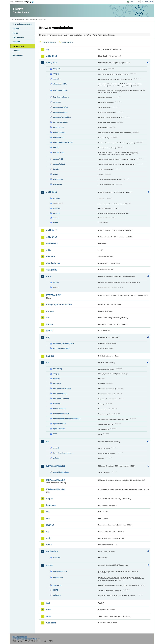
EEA (23, 2)
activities (57, 198)
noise (49, 545)
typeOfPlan (58, 184)
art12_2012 (52, 56)
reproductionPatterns (61, 413)
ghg (48, 337)
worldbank (51, 623)
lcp (48, 532)
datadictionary (53, 263)
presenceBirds (59, 137)
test (48, 603)
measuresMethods (60, 393)
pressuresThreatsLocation (63, 142)
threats (56, 169)
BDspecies (57, 69)
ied (48, 442)
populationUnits (59, 132)
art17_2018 (52, 237)
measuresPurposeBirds (62, 117)
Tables (15, 33)
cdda (49, 250)
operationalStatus (60, 571)
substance (57, 595)
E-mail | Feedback (20, 637)
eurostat (50, 311)
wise (49, 616)
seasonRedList (59, 164)
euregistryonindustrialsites (59, 304)
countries (57, 79)
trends (56, 174)
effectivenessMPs (60, 84)
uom (48, 610)
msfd (49, 538)
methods (57, 213)
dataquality (52, 270)
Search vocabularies (49, 42)
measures (57, 102)
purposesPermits (60, 408)
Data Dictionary (31, 20)
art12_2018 (52, 63)
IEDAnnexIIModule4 (56, 489)
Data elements (18, 37)
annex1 (56, 448)
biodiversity (52, 243)
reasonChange (59, 153)
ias (48, 363)
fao (48, 318)
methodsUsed (59, 127)
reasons (56, 218)
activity (56, 283)
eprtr (49, 276)
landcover (51, 505)
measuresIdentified (61, 107)
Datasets (16, 29)
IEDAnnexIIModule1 (56, 466)
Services (16, 51)
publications (52, 551)
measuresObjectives (61, 398)
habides (50, 356)
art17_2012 (52, 230)
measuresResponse (61, 122)
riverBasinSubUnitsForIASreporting (67, 419)
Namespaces (18, 55)
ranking (56, 147)
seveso (50, 565)
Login (131, 2)
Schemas (16, 42)
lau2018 (50, 525)
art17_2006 (52, 192)
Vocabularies (18, 46)
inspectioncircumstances (63, 453)
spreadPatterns (59, 429)
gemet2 (50, 331)
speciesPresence (60, 424)
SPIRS (56, 590)
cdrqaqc (56, 74)
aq (48, 49)
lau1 (48, 512)
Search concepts (67, 42)
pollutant (57, 458)
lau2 (48, 518)
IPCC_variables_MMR (61, 348)
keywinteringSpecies (61, 97)
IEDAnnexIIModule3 (56, 480)
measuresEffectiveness (62, 388)
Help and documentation (22, 24)
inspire (50, 499)
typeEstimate (58, 179)
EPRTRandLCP (54, 295)
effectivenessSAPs (60, 90)
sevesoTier (57, 585)
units (55, 434)
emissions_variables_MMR (63, 344)
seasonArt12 (58, 159)
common (51, 257)
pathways (57, 403)
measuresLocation (60, 112)
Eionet (22, 20)
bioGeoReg (58, 369)
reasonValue (58, 577)
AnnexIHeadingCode (61, 472)
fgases (50, 324)
